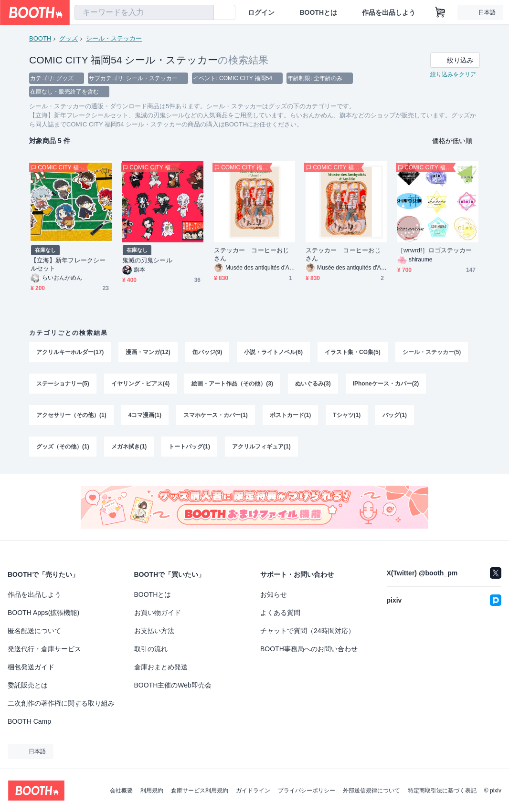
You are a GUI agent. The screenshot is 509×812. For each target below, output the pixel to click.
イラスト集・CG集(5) (353, 352)
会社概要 (121, 791)
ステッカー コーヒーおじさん (251, 254)
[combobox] (144, 12)
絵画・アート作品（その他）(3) (232, 384)
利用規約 (152, 791)
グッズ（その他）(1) (63, 447)
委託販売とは (28, 685)
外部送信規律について (371, 791)
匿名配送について (34, 631)
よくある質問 (280, 613)
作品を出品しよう (389, 12)
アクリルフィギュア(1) (261, 447)
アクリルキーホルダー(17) (70, 352)
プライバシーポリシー (307, 791)
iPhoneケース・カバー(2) (386, 384)
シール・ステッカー (114, 38)
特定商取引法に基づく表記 (442, 791)
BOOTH (40, 38)
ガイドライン (253, 791)
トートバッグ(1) (189, 447)
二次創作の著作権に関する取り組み (61, 703)
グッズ (69, 38)
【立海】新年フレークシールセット (68, 264)
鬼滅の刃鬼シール (147, 260)
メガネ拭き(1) (129, 447)
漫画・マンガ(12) (148, 352)
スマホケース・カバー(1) (216, 415)
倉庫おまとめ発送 (161, 667)
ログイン (261, 12)
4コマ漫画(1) (145, 415)
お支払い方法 (154, 631)
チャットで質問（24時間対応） (308, 631)
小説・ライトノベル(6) (273, 352)
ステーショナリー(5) (63, 384)
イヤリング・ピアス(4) (141, 384)
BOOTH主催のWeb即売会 (173, 685)
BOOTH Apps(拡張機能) (43, 613)
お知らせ (274, 594)
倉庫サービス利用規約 (200, 791)
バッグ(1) (395, 415)
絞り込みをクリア (453, 74)
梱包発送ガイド (31, 667)
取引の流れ (151, 649)
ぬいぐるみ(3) (313, 384)
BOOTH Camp (29, 721)
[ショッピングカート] (440, 12)
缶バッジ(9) (207, 352)
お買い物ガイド (158, 613)
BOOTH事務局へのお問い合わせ (309, 649)
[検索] (204, 13)
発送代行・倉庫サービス (44, 649)
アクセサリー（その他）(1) (71, 415)
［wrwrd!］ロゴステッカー (435, 250)
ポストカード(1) (291, 415)
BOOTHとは (318, 12)
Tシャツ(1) (347, 415)
